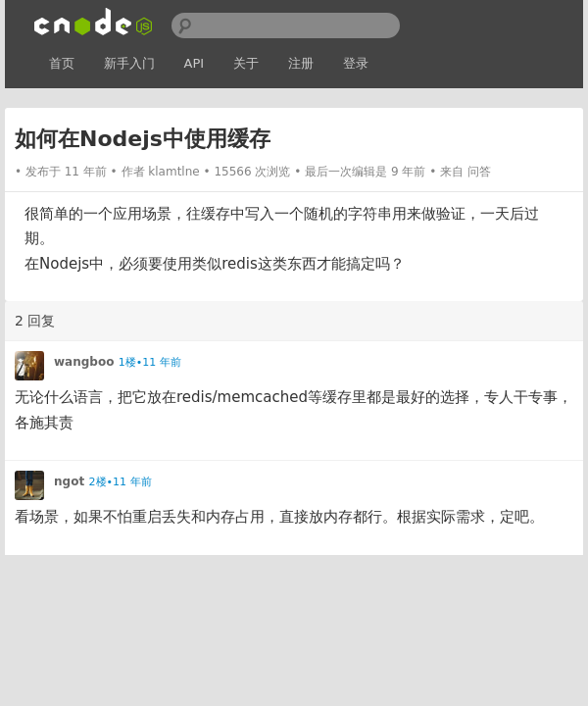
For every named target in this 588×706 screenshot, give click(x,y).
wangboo (84, 362)
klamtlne (173, 172)
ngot (69, 481)
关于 (246, 63)
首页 (62, 63)
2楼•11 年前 (121, 482)
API (195, 63)
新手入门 (129, 63)
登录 (356, 63)
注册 (301, 63)
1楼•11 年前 (150, 362)
